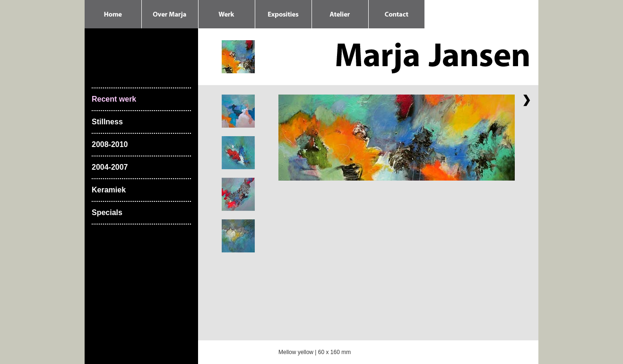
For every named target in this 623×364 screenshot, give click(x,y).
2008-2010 (110, 144)
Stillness (107, 122)
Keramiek (109, 190)
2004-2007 (110, 167)
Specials (107, 212)
